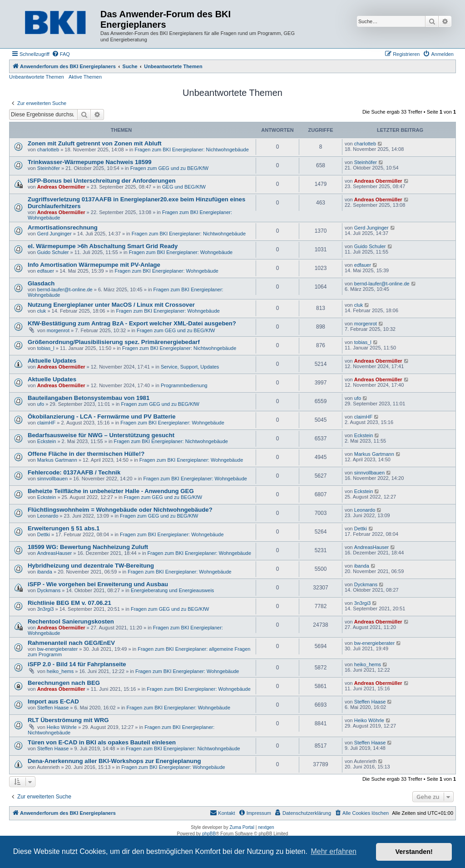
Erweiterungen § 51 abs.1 (64, 528)
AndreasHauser (54, 553)
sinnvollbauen (52, 479)
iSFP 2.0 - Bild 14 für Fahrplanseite (77, 664)
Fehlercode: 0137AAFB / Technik (74, 472)
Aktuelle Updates (52, 361)
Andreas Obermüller (61, 187)
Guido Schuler (53, 252)
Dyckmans (49, 590)
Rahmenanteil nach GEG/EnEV (71, 643)
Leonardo (48, 516)
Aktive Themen (85, 77)
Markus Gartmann (57, 460)
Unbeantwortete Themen (37, 77)
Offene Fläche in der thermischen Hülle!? (86, 454)
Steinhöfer (49, 168)
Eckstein (47, 441)
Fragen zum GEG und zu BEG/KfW (169, 168)
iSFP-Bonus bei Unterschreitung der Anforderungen (102, 181)
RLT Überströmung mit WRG (68, 720)
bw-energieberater (57, 649)
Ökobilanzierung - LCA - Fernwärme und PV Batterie (102, 417)
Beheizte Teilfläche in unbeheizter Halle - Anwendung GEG (111, 491)
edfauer (46, 271)
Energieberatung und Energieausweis (172, 590)
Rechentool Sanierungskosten (71, 621)
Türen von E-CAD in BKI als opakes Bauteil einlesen (102, 742)
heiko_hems (60, 671)
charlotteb (48, 150)
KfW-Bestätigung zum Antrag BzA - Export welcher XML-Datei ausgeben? (132, 323)
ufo (41, 404)
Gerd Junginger (54, 234)
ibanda (45, 572)
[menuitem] (61, 54)
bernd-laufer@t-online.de (65, 289)
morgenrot (58, 330)
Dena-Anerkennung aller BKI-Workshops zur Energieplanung (114, 761)
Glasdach (41, 283)
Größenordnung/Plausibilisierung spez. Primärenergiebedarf (114, 342)
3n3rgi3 (46, 609)
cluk (42, 311)
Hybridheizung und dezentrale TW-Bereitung (91, 566)
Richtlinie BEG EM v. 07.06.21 (69, 603)
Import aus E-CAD (53, 701)
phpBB (209, 834)
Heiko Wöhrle (62, 727)
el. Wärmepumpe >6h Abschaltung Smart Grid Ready (103, 246)
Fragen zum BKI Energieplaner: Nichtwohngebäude (191, 150)
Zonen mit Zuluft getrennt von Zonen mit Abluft (95, 143)
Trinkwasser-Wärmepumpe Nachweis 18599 (90, 162)
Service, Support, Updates (190, 367)
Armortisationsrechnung (63, 227)
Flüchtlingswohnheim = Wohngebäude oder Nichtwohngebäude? (120, 510)
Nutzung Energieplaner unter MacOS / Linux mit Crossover (111, 305)
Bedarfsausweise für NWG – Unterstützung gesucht (101, 435)
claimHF (46, 423)
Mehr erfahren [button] (334, 851)
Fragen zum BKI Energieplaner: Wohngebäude (181, 252)
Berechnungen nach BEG (64, 683)
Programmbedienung (184, 385)
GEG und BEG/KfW (184, 187)
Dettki (44, 534)
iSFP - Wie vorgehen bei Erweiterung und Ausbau (98, 584)
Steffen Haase (53, 708)
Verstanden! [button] (414, 852)
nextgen (266, 827)
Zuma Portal (242, 827)
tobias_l (46, 348)
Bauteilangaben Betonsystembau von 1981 (89, 398)
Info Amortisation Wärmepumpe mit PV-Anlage (94, 265)
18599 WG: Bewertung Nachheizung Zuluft (88, 547)
